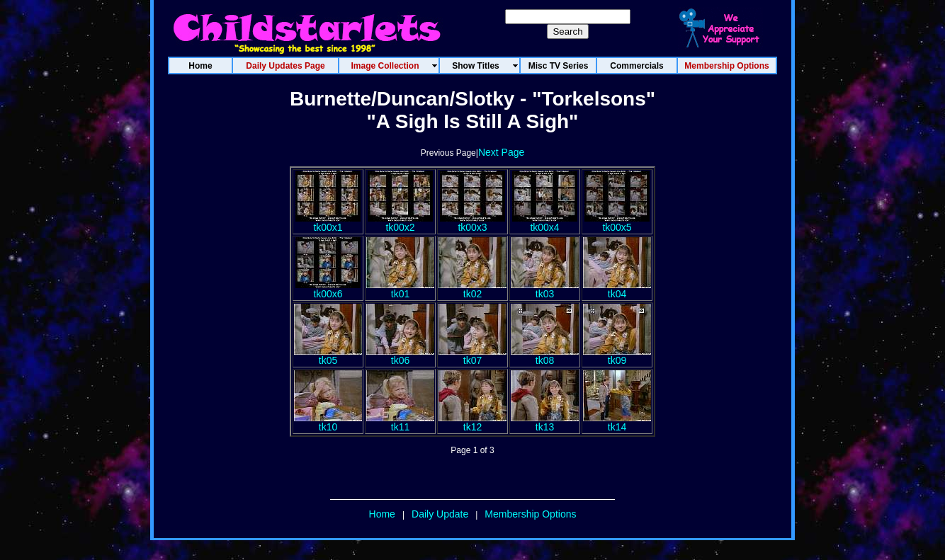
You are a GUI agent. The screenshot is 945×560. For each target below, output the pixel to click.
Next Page (501, 152)
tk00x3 (472, 223)
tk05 (328, 356)
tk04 (617, 289)
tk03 (545, 289)
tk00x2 (400, 223)
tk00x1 (328, 223)
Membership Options (530, 514)
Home (382, 514)
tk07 (472, 356)
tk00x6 (328, 289)
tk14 (617, 422)
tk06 (400, 356)
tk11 (400, 422)
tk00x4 (545, 223)
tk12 (472, 422)
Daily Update (440, 514)
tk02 (472, 289)
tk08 (545, 356)
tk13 (545, 422)
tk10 (328, 422)
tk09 (617, 356)
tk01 (400, 289)
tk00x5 (617, 223)
